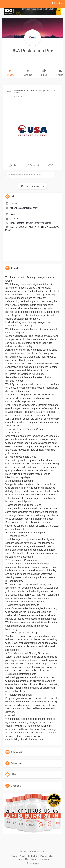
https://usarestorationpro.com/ (24, 208)
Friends (15, 763)
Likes (14, 775)
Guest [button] (57, 3)
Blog (34, 859)
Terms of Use (23, 859)
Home (14, 856)
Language (32, 863)
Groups (15, 786)
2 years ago (19, 96)
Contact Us (33, 856)
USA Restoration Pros (32, 51)
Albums (15, 752)
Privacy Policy (47, 856)
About (22, 856)
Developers (43, 859)
